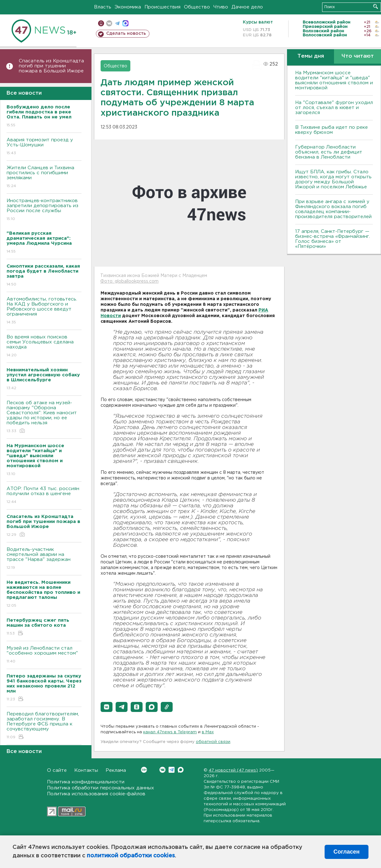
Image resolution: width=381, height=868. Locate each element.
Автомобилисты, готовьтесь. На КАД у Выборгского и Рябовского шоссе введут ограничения (44, 311)
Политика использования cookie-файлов (96, 794)
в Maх (208, 732)
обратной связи (213, 742)
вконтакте (109, 23)
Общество (197, 7)
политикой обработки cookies (131, 856)
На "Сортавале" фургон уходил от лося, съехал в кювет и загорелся (334, 108)
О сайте (57, 770)
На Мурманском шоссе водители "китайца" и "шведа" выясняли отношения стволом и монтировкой (334, 80)
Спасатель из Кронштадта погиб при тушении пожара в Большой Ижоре (51, 66)
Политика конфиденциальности (86, 782)
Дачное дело (247, 7)
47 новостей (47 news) (233, 770)
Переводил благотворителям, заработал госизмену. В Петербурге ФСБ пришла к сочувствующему (44, 726)
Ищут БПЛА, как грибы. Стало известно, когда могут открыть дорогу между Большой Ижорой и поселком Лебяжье (333, 179)
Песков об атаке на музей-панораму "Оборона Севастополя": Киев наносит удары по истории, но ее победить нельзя (44, 417)
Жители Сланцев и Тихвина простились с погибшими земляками (44, 177)
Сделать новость (126, 34)
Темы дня (311, 56)
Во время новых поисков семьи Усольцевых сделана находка (44, 346)
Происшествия (162, 7)
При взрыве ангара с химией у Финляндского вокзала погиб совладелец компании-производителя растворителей (333, 209)
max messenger (125, 23)
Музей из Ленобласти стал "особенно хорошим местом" (44, 655)
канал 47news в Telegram (170, 732)
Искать (376, 6)
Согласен (346, 852)
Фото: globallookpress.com (129, 281)
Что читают (358, 56)
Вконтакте (144, 770)
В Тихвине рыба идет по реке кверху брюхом (331, 130)
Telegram (172, 770)
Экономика (128, 7)
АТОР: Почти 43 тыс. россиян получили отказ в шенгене (44, 496)
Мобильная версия (101, 23)
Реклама (116, 770)
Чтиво (221, 7)
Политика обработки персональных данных (101, 788)
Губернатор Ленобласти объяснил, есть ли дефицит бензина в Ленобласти (329, 152)
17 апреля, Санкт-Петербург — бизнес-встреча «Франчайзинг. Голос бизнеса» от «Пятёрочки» (333, 239)
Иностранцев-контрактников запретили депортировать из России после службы (44, 210)
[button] (107, 707)
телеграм (117, 23)
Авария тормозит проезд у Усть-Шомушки (44, 147)
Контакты (86, 770)
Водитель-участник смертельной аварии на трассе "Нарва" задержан (44, 559)
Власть (103, 7)
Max (181, 770)
